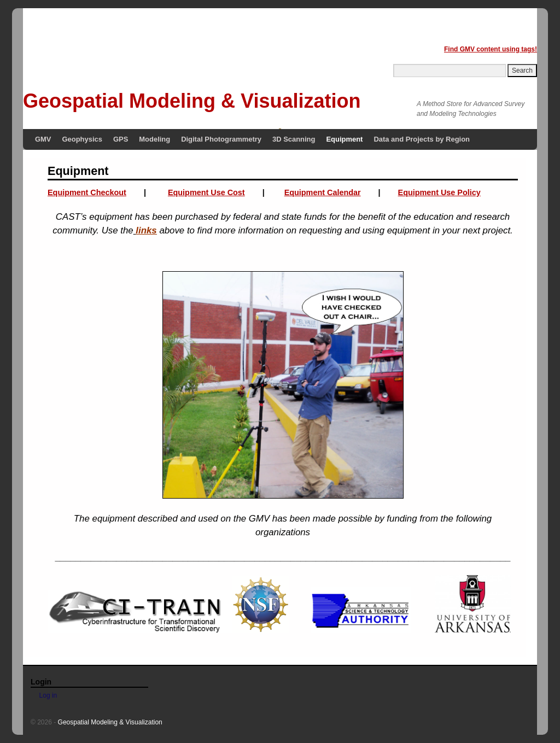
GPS (121, 139)
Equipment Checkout (87, 192)
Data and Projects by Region (422, 139)
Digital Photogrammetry (221, 139)
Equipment (344, 139)
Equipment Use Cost (206, 192)
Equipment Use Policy (439, 192)
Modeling (154, 139)
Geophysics (82, 139)
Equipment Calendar (323, 192)
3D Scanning (294, 139)
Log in (48, 695)
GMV (43, 139)
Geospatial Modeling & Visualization (192, 101)
